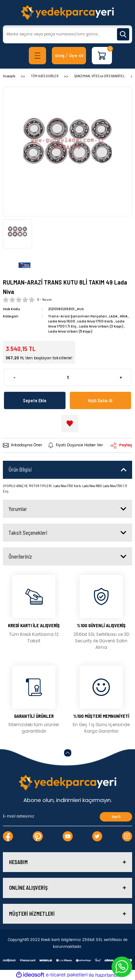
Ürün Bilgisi (20, 469)
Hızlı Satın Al (100, 400)
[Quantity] (67, 377)
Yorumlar (18, 509)
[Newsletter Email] (67, 817)
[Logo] (67, 13)
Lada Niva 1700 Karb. (95, 321)
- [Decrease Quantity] (14, 377)
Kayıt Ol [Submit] (116, 817)
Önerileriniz (20, 556)
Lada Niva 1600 (62, 321)
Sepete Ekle (35, 400)
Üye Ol (76, 56)
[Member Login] (60, 56)
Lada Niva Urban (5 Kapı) (70, 331)
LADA (113, 316)
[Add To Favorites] (70, 424)
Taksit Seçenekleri (28, 533)
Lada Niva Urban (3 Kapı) (101, 326)
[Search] (67, 34)
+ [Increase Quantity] (121, 377)
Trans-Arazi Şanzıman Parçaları (78, 316)
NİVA (124, 316)
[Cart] (102, 56)
